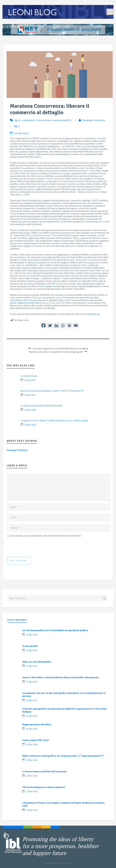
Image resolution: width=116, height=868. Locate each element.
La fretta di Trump (29, 376)
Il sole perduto (30, 646)
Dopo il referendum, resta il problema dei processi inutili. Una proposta (60, 677)
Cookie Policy (65, 863)
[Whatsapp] (63, 325)
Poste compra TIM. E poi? (36, 740)
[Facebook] (44, 325)
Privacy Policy (51, 863)
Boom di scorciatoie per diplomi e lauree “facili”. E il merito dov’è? (52, 391)
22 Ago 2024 (30, 410)
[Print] (69, 325)
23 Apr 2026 (32, 666)
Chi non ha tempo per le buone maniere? (44, 787)
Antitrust (42, 284)
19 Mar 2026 (32, 776)
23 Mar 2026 (32, 760)
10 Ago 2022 (30, 425)
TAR (53, 284)
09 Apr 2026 (32, 716)
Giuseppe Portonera (94, 120)
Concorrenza (43, 120)
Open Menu (110, 12)
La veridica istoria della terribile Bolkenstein (42, 406)
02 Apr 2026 (32, 729)
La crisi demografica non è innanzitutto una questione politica (55, 630)
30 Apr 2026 (32, 635)
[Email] (76, 325)
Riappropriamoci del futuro (37, 724)
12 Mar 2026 (32, 792)
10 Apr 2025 (30, 395)
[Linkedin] (56, 325)
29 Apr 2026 (32, 650)
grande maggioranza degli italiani (25, 303)
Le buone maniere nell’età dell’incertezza (44, 772)
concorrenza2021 (62, 120)
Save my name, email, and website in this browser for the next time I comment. (46, 536)
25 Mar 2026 (32, 745)
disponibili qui (93, 314)
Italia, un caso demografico (37, 662)
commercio (28, 120)
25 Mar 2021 (21, 133)
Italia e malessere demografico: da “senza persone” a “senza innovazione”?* (63, 756)
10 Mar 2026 (32, 810)
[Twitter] (50, 325)
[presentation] (32, 547)
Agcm (18, 120)
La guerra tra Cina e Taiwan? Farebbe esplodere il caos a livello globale (54, 421)
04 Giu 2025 (30, 380)
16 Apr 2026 (32, 682)
